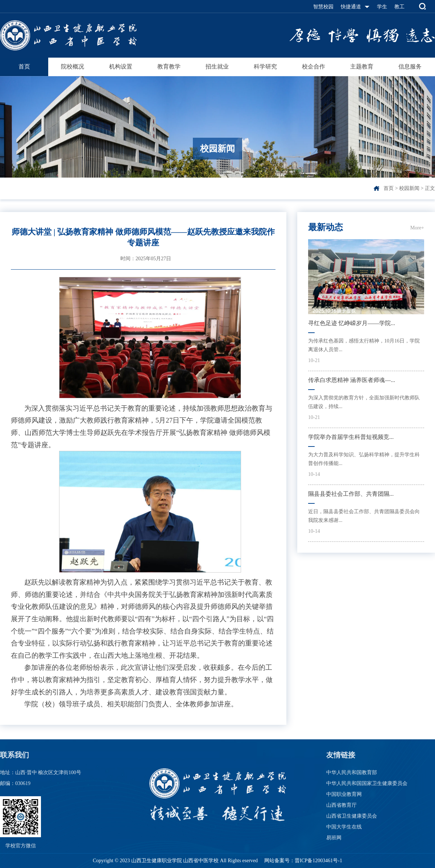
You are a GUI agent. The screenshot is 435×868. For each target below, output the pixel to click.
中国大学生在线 (344, 827)
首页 (24, 67)
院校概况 (72, 67)
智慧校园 (323, 7)
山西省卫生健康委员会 (352, 816)
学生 (382, 7)
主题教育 (362, 67)
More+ (417, 228)
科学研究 (265, 67)
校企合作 (314, 67)
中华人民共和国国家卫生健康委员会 (367, 783)
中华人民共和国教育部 (352, 773)
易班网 (334, 838)
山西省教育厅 (341, 805)
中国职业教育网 (344, 794)
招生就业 (217, 67)
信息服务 (410, 67)
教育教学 (169, 67)
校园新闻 (409, 188)
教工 (399, 7)
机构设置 (121, 67)
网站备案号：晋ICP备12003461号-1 (303, 861)
